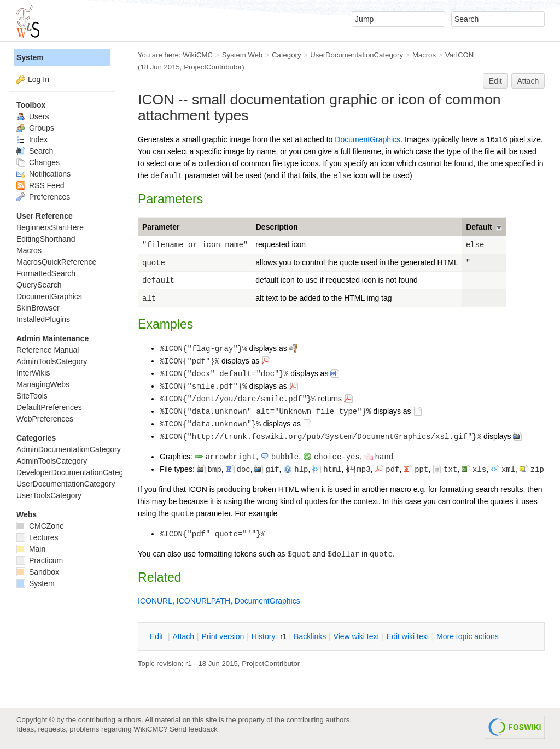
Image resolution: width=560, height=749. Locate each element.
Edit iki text (408, 636)
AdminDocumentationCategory (69, 449)
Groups (35, 128)
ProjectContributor (213, 67)
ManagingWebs (43, 384)
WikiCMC (198, 55)
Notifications (43, 174)
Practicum (40, 560)
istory (264, 636)
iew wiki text (357, 636)
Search (35, 151)
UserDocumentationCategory (357, 55)
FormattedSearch (46, 273)
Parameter (161, 227)
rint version (223, 636)
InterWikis (33, 373)
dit (157, 636)
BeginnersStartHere (50, 227)
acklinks (310, 636)
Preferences (43, 197)
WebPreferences (45, 419)
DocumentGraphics (367, 139)
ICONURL (155, 601)
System (30, 57)
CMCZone (40, 526)
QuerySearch (39, 285)
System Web (242, 55)
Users (33, 116)
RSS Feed (40, 185)
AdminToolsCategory (52, 361)
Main (31, 549)
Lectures (37, 537)
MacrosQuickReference (56, 262)
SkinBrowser (38, 308)
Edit (495, 81)
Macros (424, 55)
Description (277, 227)
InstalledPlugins (43, 319)
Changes (38, 162)
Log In (39, 79)
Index (32, 139)
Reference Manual (48, 350)
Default (479, 227)
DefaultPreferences (49, 407)
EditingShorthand (46, 239)
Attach (528, 81)
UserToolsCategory (49, 495)
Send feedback (194, 729)
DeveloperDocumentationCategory (75, 472)
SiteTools (32, 396)
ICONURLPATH (203, 601)
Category (286, 55)
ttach (183, 636)
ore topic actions (468, 636)
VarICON (459, 55)
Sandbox (38, 572)
